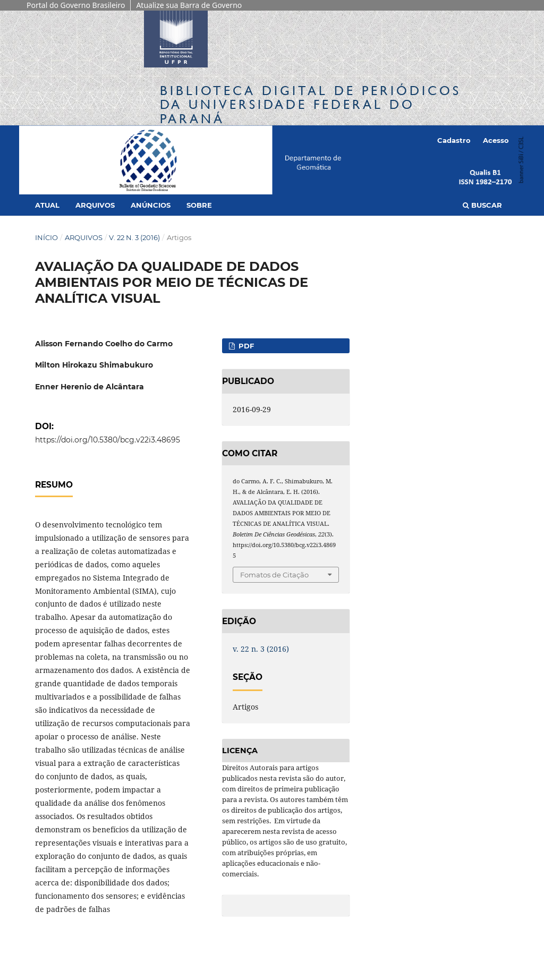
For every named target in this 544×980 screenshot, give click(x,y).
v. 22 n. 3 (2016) (134, 237)
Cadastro (454, 140)
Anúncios (151, 205)
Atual (47, 205)
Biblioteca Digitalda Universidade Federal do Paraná (311, 104)
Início (46, 237)
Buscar (482, 205)
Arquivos (95, 205)
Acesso (496, 140)
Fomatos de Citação (274, 575)
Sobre (199, 205)
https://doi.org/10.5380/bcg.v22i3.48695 (108, 440)
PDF (245, 346)
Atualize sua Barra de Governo (189, 5)
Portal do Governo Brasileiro (76, 5)
